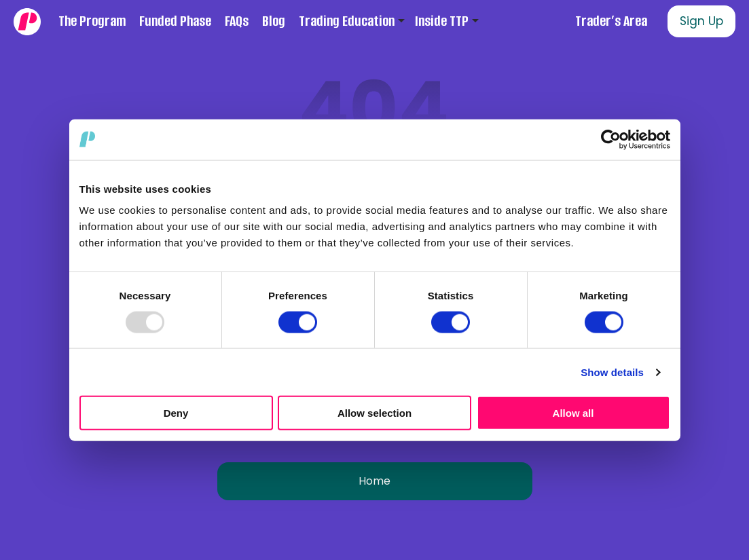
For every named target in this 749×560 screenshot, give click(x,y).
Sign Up (701, 21)
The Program (92, 21)
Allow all (573, 413)
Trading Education (347, 21)
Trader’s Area (611, 21)
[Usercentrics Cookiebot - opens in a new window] (611, 139)
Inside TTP (442, 21)
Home (374, 481)
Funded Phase (175, 21)
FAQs (237, 21)
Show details (612, 372)
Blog (274, 21)
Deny (176, 413)
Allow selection (374, 413)
